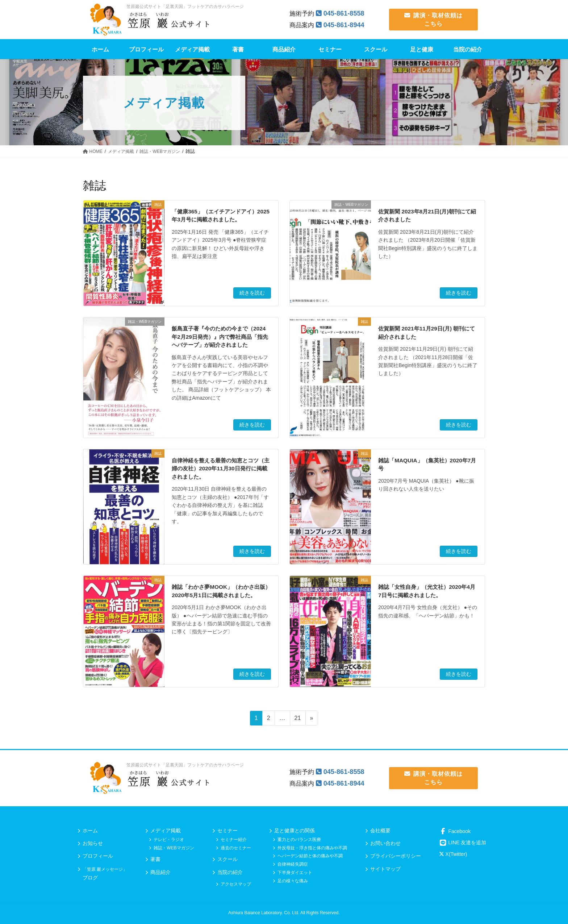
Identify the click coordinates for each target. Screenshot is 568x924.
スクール (227, 859)
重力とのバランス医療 (299, 840)
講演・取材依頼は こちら (434, 19)
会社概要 (380, 831)
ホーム (90, 831)
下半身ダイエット (295, 873)
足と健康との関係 (295, 831)
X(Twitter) (453, 854)
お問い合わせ (385, 843)
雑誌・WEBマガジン (174, 848)
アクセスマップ (236, 884)
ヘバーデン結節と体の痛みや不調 (310, 856)
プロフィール (98, 856)
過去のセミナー (236, 848)
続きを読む (252, 293)
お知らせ (93, 843)
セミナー (227, 831)
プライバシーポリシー (396, 856)
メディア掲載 (166, 831)
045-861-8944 (345, 25)
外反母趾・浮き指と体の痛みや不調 (312, 848)
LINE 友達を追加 (463, 842)
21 (297, 719)
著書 (155, 859)
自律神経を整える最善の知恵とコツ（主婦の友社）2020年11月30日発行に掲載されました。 (219, 469)
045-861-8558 (345, 13)
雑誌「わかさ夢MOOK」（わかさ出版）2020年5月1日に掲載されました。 (218, 595)
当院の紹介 (230, 872)
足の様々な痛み (293, 881)
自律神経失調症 (293, 864)
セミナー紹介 (234, 840)
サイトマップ (385, 869)
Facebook (455, 831)
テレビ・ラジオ (169, 840)
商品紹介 (160, 872)
